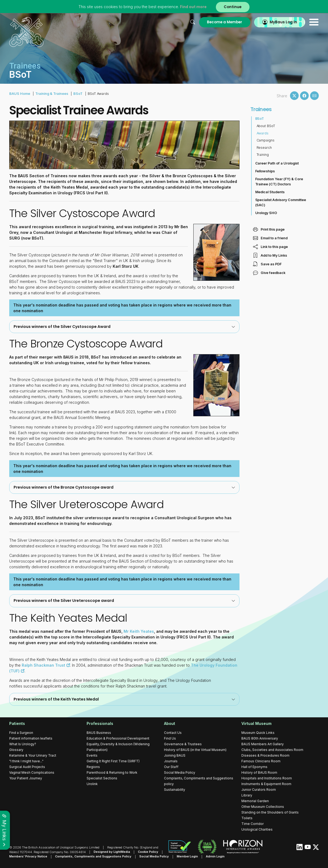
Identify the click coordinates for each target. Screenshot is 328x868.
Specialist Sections (102, 778)
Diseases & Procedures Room (265, 755)
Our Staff (171, 767)
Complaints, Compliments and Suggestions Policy (93, 856)
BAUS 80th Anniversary (260, 738)
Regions (93, 767)
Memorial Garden (255, 801)
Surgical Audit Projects (27, 767)
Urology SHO (266, 213)
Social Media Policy (180, 772)
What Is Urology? (23, 744)
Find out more (193, 7)
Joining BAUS (175, 755)
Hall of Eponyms (254, 767)
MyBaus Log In (283, 22)
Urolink (92, 784)
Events (92, 755)
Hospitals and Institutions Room (267, 778)
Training (263, 155)
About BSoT (266, 126)
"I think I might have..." (26, 761)
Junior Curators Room (259, 789)
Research (264, 148)
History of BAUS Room (259, 772)
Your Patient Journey (26, 778)
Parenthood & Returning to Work (112, 772)
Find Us (170, 738)
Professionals (100, 723)
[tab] (124, 326)
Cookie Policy (148, 852)
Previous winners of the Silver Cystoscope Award (124, 326)
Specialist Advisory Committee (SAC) (281, 202)
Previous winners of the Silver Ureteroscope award (124, 601)
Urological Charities (257, 829)
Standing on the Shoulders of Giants (270, 812)
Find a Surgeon (21, 732)
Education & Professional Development (118, 738)
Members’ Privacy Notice (28, 856)
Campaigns (266, 140)
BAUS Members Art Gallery (263, 744)
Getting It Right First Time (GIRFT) (113, 761)
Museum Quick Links (258, 732)
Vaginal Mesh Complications (32, 772)
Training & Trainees (51, 94)
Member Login (187, 856)
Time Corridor (253, 823)
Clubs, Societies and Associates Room (272, 749)
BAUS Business (99, 732)
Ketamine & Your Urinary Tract (33, 755)
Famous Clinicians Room (261, 761)
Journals (171, 761)
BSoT (78, 94)
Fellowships (265, 171)
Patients (17, 723)
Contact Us (173, 732)
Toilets (247, 818)
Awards (263, 133)
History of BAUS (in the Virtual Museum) (195, 749)
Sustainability (175, 789)
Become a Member (225, 22)
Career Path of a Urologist (277, 163)
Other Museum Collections (263, 806)
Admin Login (215, 856)
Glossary (16, 749)
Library (247, 795)
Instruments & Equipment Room (266, 784)
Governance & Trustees (183, 744)
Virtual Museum (256, 723)
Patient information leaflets (31, 738)
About (170, 723)
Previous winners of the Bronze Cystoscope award (124, 487)
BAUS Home (20, 94)
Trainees (261, 109)
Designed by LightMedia (112, 852)
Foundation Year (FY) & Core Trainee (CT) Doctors (279, 182)
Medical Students (270, 192)
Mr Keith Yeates (139, 631)
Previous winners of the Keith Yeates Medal (124, 699)
